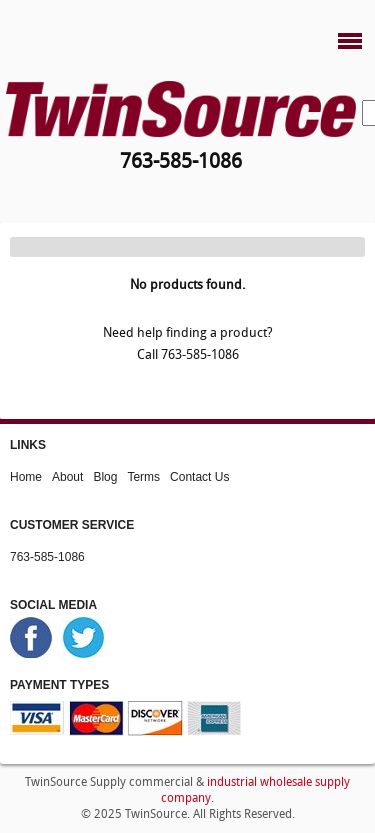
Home (26, 477)
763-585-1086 (47, 557)
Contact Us (199, 477)
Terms (143, 477)
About (67, 477)
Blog (105, 477)
